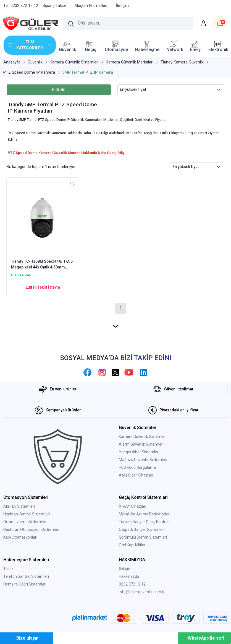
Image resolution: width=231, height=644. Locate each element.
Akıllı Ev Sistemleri (19, 506)
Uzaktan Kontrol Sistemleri (27, 514)
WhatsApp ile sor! (206, 638)
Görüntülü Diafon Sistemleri (143, 537)
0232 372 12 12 (132, 584)
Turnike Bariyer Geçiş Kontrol (144, 522)
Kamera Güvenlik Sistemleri (143, 437)
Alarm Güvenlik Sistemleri (141, 444)
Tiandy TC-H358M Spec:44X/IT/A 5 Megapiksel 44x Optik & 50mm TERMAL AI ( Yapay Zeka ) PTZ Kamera (42, 265)
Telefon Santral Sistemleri (26, 576)
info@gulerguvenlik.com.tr (142, 592)
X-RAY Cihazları (132, 506)
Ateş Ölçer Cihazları (136, 475)
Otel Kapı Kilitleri (133, 545)
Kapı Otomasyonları (20, 537)
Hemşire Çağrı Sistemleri (25, 584)
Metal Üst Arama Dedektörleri (145, 514)
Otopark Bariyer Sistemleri (142, 529)
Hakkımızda (129, 576)
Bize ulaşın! (28, 638)
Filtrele (59, 90)
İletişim (125, 569)
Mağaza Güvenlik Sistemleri (143, 460)
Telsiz (8, 569)
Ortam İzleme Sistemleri (25, 522)
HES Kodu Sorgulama (137, 467)
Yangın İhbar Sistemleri (139, 452)
